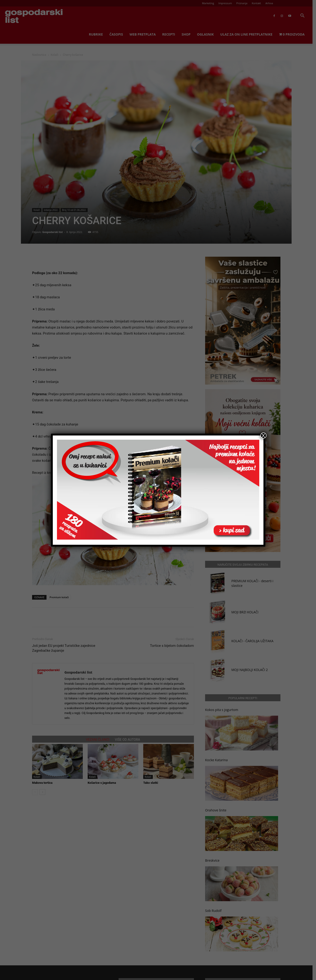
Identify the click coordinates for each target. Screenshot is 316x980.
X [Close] (263, 435)
